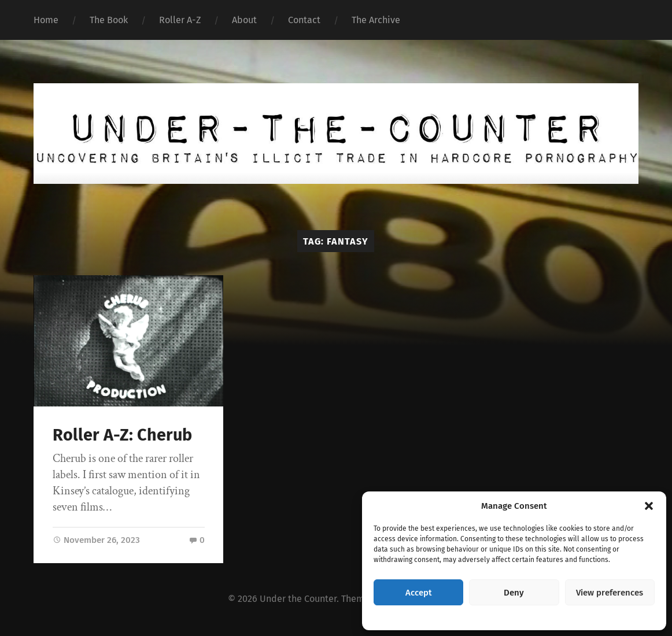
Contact (304, 20)
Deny (514, 593)
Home (46, 20)
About (244, 20)
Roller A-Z (180, 20)
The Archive (376, 20)
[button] (649, 506)
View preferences (610, 593)
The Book (109, 20)
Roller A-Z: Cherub (122, 435)
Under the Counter (298, 600)
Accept (419, 593)
